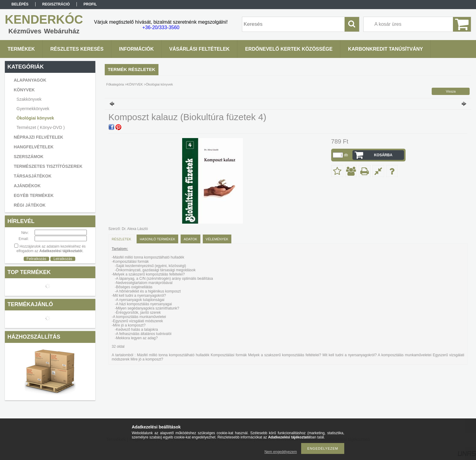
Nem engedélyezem (281, 452)
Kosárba (383, 155)
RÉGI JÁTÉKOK (30, 205)
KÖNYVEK (135, 84)
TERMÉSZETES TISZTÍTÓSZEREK (48, 166)
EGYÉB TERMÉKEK (34, 195)
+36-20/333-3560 (161, 27)
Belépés (20, 4)
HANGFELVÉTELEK (34, 147)
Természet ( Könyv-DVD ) (41, 127)
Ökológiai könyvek (35, 118)
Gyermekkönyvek (33, 109)
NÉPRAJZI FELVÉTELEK (38, 137)
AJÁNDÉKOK (27, 186)
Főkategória (115, 84)
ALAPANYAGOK (30, 80)
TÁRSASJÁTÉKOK (32, 176)
